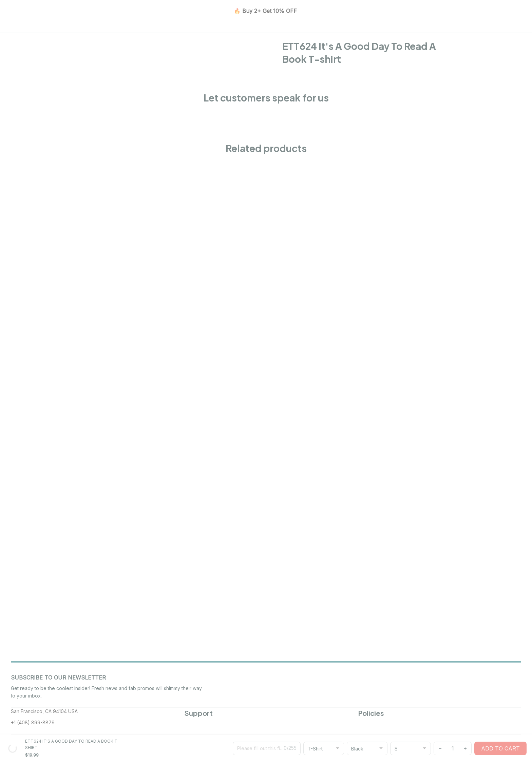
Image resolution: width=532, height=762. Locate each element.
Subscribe (501, 622)
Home (83, 61)
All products (110, 61)
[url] (302, 744)
